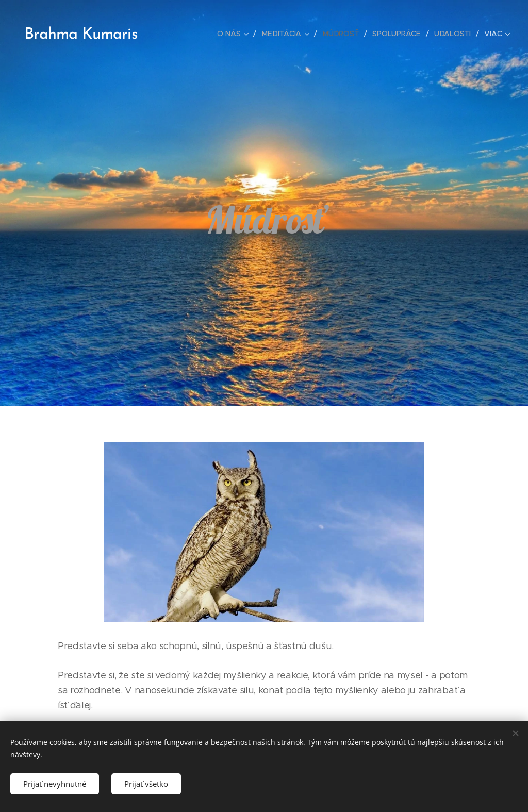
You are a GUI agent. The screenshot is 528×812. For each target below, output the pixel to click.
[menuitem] (235, 34)
